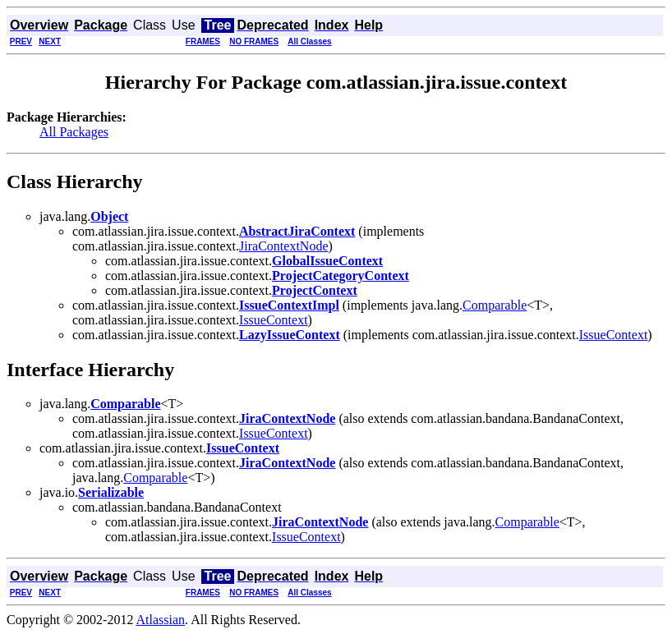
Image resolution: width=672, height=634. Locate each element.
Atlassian (161, 620)
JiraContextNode (283, 246)
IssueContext (274, 320)
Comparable (495, 305)
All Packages (74, 132)
